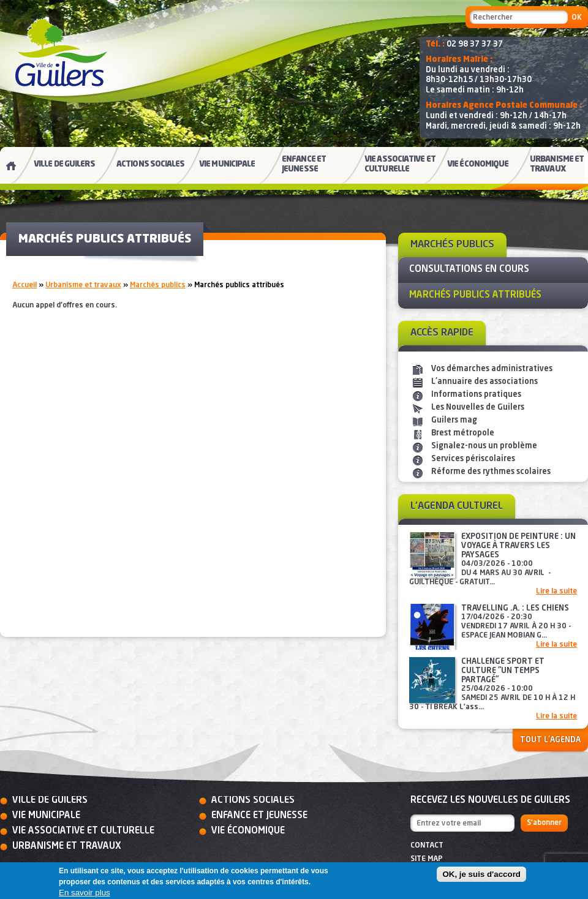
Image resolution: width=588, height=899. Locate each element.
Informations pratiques (476, 395)
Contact (427, 846)
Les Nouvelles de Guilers (478, 408)
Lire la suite (556, 592)
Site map (427, 859)
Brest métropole (463, 433)
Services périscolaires (473, 459)
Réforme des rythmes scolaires (491, 472)
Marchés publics (158, 285)
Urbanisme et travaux (83, 285)
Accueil (24, 285)
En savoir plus (85, 893)
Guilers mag (454, 420)
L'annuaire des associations (484, 382)
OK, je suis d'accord (481, 874)
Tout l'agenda (550, 740)
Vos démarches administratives (492, 369)
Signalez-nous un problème (484, 446)
